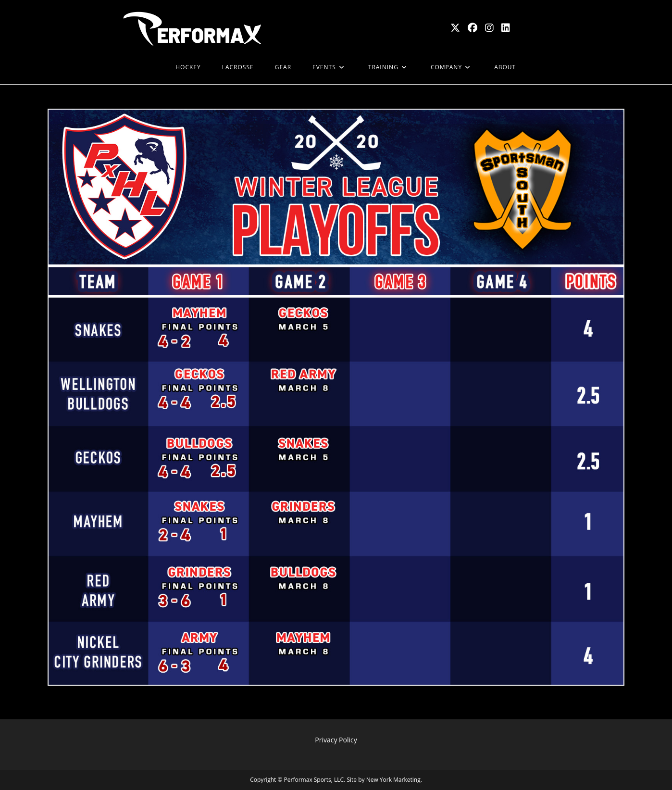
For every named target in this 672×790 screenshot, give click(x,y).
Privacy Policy (336, 740)
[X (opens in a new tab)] (455, 28)
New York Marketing (393, 780)
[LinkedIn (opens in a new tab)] (506, 28)
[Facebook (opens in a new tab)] (473, 28)
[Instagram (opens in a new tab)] (489, 28)
